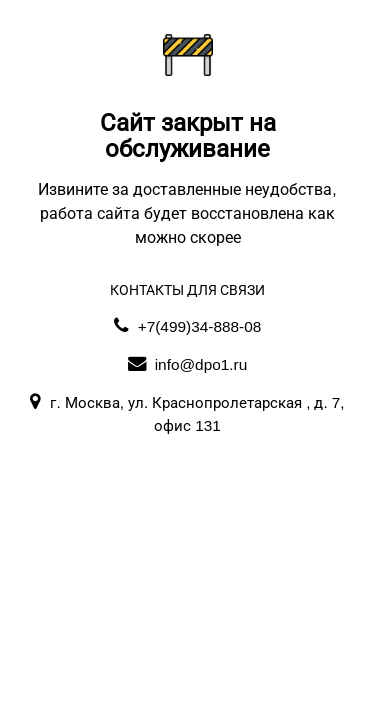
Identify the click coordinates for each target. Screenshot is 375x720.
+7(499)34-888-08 (188, 326)
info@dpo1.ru (188, 364)
